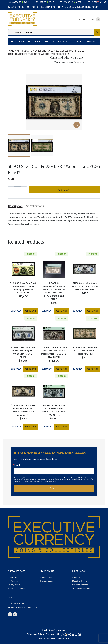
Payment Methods (80, 585)
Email (17, 465)
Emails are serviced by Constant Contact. (42, 481)
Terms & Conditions (16, 588)
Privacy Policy (14, 585)
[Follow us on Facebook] (10, 614)
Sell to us (49, 41)
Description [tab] (15, 206)
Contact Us (77, 41)
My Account (13, 581)
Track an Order (46, 581)
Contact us (79, 62)
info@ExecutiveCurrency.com (80, 7)
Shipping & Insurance (81, 588)
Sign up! (54, 488)
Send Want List (94, 41)
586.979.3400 (18, 7)
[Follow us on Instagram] (15, 614)
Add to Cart (64, 190)
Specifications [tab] (35, 206)
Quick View (16, 311)
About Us (63, 41)
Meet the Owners (80, 581)
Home (37, 41)
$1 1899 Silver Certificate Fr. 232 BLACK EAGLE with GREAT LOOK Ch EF (85, 286)
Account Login (46, 577)
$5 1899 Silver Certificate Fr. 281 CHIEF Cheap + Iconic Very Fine (85, 351)
